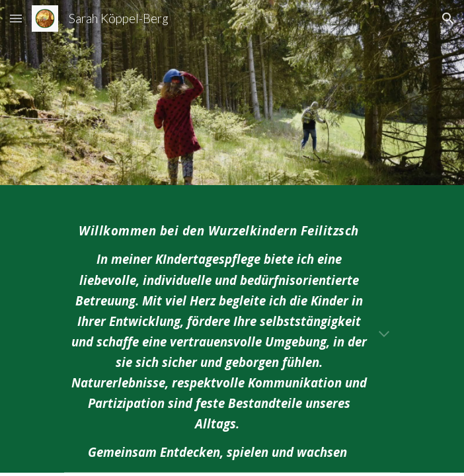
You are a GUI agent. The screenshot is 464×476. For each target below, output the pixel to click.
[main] (232, 337)
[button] (16, 18)
